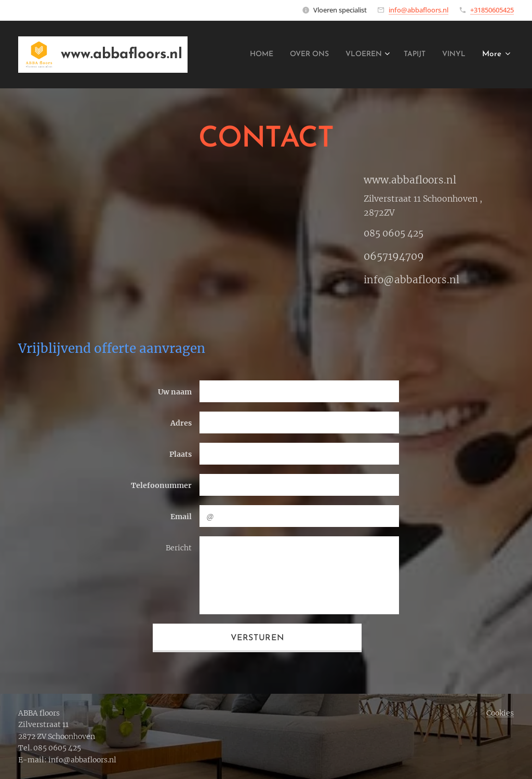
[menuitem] (241, 55)
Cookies (500, 713)
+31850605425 (492, 10)
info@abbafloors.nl (418, 10)
